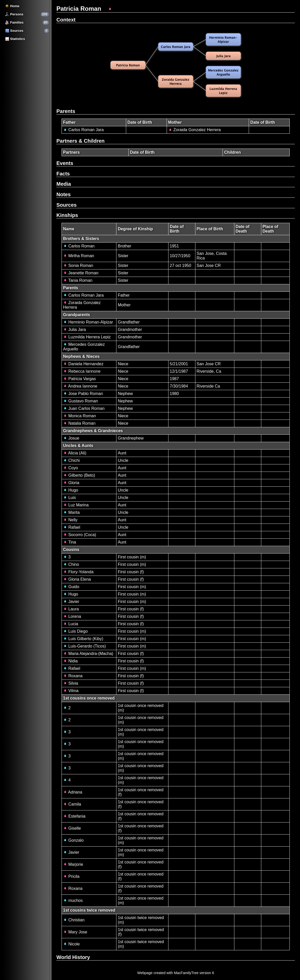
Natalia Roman (79, 423)
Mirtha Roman (79, 256)
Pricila (71, 876)
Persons (14, 14)
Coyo (71, 468)
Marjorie (73, 864)
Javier (71, 602)
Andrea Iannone (80, 386)
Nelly (70, 520)
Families (14, 22)
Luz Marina (76, 505)
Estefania (74, 816)
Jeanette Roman (81, 273)
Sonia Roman (78, 265)
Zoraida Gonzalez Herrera (194, 130)
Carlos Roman (79, 246)
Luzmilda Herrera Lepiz (87, 337)
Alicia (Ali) (75, 453)
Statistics (15, 39)
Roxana (73, 676)
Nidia (70, 661)
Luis (69, 498)
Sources (14, 31)
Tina (70, 542)
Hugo (71, 490)
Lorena (72, 616)
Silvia (71, 683)
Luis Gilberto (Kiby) (83, 639)
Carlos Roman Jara (83, 130)
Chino (71, 564)
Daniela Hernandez (83, 364)
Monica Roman (79, 416)
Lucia (71, 624)
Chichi (71, 460)
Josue (71, 438)
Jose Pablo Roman (83, 394)
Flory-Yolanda (78, 572)
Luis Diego (75, 631)
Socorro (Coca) (80, 535)
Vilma (71, 691)
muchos (73, 900)
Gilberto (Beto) (79, 475)
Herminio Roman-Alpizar (88, 322)
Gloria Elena (77, 579)
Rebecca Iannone (82, 371)
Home (12, 6)
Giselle (72, 828)
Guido (71, 587)
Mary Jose (75, 932)
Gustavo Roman (81, 401)
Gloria (71, 483)
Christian (74, 920)
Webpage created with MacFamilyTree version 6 (176, 973)
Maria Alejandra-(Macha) (88, 654)
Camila (72, 804)
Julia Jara (74, 330)
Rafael (72, 527)
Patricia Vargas (79, 379)
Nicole (71, 944)
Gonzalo (73, 840)
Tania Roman (78, 280)
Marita (71, 512)
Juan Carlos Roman (84, 408)
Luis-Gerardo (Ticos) (84, 646)
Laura (71, 609)
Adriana (73, 792)
